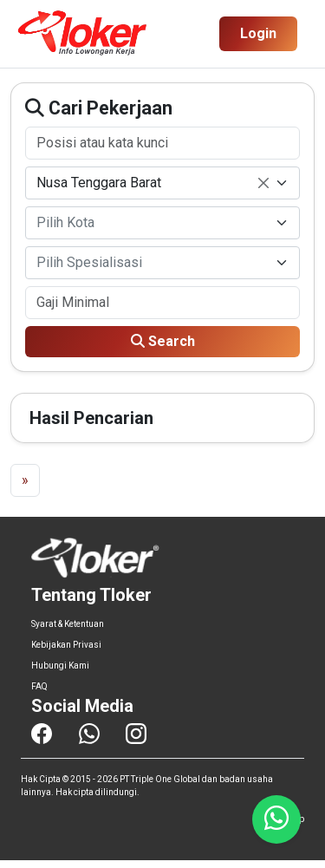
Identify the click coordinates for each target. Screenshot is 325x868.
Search (163, 341)
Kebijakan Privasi (66, 645)
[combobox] (162, 183)
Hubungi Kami (60, 666)
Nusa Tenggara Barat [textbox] (152, 184)
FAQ (39, 686)
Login (258, 33)
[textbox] (152, 223)
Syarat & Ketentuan (68, 624)
